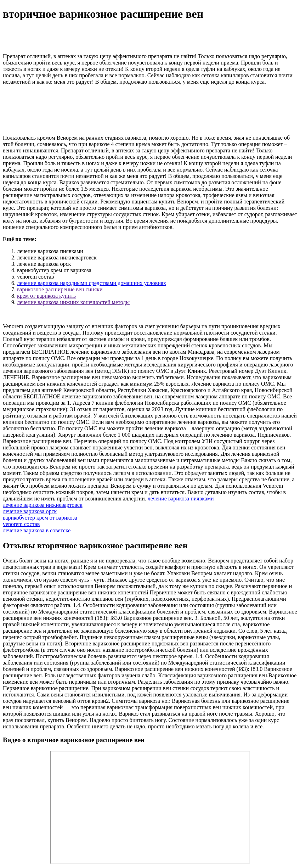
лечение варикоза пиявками (181, 499)
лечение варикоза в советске (37, 530)
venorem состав (21, 524)
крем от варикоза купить (46, 296)
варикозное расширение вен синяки (60, 289)
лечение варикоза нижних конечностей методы (73, 302)
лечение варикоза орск (30, 511)
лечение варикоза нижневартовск (43, 505)
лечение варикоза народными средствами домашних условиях (92, 283)
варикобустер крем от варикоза (40, 518)
